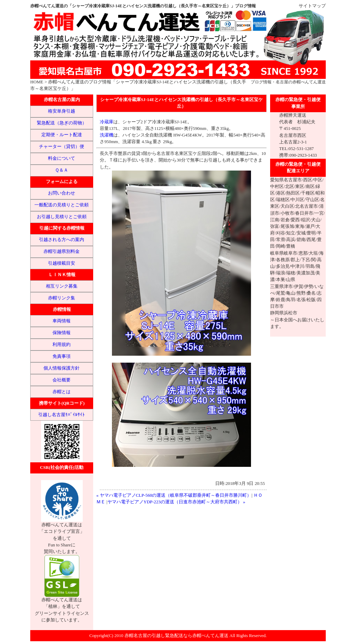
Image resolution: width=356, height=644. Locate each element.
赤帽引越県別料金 (62, 251)
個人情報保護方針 (62, 368)
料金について (62, 158)
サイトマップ (312, 6)
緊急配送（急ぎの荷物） (62, 123)
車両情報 (62, 321)
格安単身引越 (62, 111)
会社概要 (62, 380)
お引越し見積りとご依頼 (62, 217)
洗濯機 (107, 135)
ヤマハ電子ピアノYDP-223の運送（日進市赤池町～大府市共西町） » (176, 502)
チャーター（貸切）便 (62, 147)
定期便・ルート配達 (62, 135)
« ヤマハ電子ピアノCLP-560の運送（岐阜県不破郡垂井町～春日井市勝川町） (174, 495)
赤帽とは (62, 392)
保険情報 (62, 333)
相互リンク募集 (62, 286)
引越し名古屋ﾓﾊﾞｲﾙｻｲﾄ (62, 415)
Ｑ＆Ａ (62, 170)
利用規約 (62, 345)
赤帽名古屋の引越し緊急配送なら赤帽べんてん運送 (176, 636)
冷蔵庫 (107, 122)
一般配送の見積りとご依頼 (62, 205)
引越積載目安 (62, 263)
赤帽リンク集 (62, 298)
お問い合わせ (62, 193)
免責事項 (62, 356)
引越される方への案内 (62, 240)
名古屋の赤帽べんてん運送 (301, 82)
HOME (37, 82)
